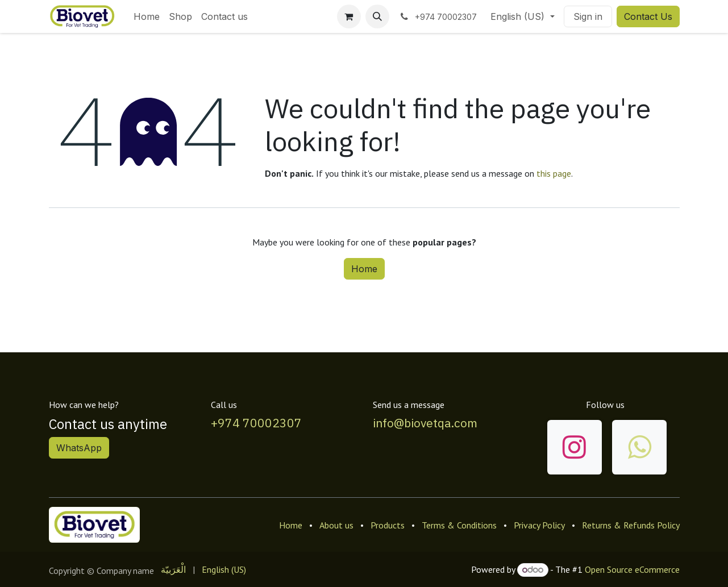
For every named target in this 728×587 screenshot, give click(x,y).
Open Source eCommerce (632, 569)
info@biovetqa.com (425, 423)
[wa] (639, 447)
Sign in (588, 16)
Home (364, 269)
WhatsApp (79, 448)
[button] (377, 16)
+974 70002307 (256, 423)
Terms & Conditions (459, 525)
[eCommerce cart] (349, 16)
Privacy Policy (539, 525)
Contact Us (648, 16)
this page (554, 173)
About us (336, 525)
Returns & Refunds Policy (631, 525)
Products (388, 525)
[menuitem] (147, 16)
